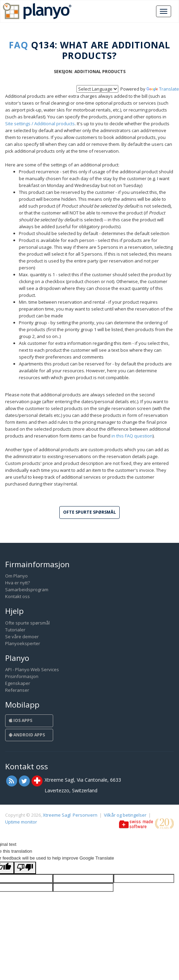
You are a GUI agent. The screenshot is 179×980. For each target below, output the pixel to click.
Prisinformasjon (22, 676)
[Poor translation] (25, 868)
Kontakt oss (17, 596)
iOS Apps (21, 720)
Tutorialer (15, 630)
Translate (163, 89)
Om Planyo (16, 576)
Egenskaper (18, 683)
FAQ (19, 45)
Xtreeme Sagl (57, 815)
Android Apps (27, 735)
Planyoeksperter (23, 643)
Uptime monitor (21, 822)
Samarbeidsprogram (27, 590)
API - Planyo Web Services (32, 669)
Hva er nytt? (17, 583)
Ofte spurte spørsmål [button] (89, 512)
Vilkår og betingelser (125, 815)
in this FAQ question (132, 436)
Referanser (17, 690)
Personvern (85, 815)
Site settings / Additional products (40, 124)
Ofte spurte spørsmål (27, 623)
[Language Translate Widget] (97, 89)
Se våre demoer (22, 637)
